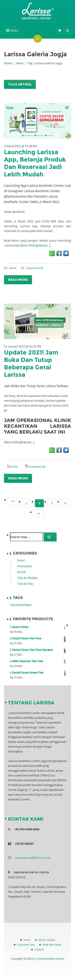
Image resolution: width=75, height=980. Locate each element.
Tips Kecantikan (21, 605)
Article (14, 467)
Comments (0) (35, 268)
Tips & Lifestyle (27, 578)
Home (8, 63)
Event (13, 268)
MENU (12, 30)
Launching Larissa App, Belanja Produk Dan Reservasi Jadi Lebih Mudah (35, 163)
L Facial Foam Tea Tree (39, 638)
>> (39, 513)
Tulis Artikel (20, 84)
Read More (18, 280)
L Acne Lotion (39, 627)
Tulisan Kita (25, 583)
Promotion (24, 566)
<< (13, 501)
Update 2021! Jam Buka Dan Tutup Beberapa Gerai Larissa (31, 363)
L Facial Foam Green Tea (39, 672)
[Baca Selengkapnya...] (35, 245)
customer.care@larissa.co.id (32, 858)
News (20, 63)
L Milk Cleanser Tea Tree (39, 661)
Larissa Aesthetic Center (50, 959)
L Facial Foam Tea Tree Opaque (39, 650)
